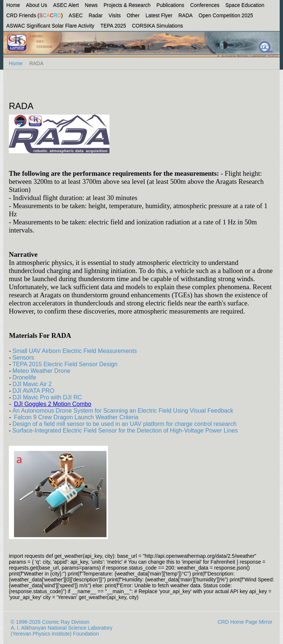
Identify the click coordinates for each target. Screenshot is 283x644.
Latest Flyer (159, 15)
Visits (115, 15)
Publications (171, 5)
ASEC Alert (66, 5)
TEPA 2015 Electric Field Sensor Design (65, 364)
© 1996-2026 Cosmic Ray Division (50, 622)
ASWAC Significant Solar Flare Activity (50, 26)
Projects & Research (127, 5)
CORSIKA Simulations (158, 26)
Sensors (23, 358)
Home (13, 5)
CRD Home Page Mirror (245, 622)
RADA (186, 15)
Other (133, 15)
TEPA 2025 (113, 26)
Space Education (245, 5)
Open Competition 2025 (226, 15)
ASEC (76, 15)
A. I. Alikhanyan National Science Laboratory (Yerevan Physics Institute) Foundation (62, 631)
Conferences (205, 5)
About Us (36, 5)
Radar (95, 15)
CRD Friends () (34, 15)
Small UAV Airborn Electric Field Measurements (75, 351)
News (91, 5)
